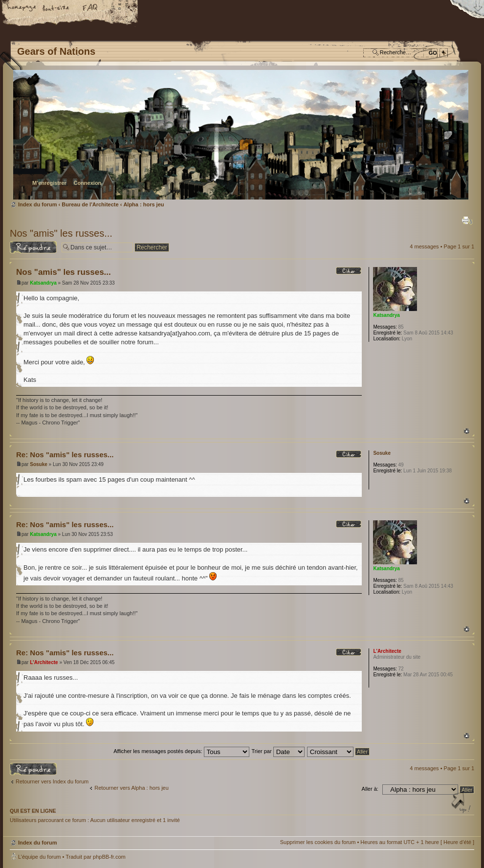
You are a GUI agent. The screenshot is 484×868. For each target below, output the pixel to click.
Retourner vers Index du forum (52, 781)
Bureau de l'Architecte (90, 204)
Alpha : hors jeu (143, 204)
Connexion (87, 183)
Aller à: (370, 789)
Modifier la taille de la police (56, 8)
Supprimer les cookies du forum (318, 842)
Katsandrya (43, 283)
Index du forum (241, 135)
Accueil (22, 8)
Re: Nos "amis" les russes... (65, 455)
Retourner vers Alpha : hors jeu (132, 788)
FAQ (90, 8)
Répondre (33, 247)
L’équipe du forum (39, 857)
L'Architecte (44, 662)
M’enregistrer (49, 183)
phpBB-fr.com (109, 857)
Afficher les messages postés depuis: (181, 751)
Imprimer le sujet (467, 221)
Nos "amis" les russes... (61, 233)
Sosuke (39, 464)
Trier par (278, 751)
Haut (467, 431)
